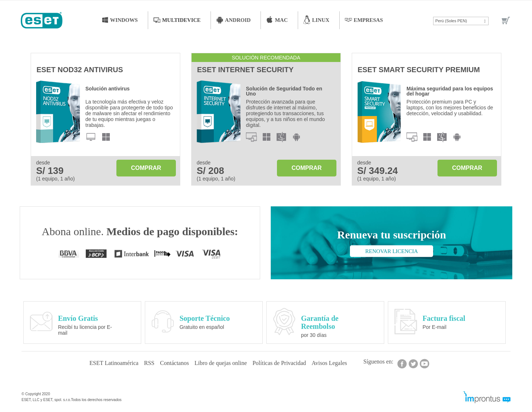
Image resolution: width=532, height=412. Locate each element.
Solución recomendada (266, 57)
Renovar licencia (392, 250)
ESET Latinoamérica (105, 361)
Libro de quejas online (222, 361)
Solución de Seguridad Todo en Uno (284, 90)
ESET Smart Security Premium (419, 69)
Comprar (146, 167)
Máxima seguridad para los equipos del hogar (450, 90)
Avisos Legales (338, 361)
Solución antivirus (107, 88)
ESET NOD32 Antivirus (80, 69)
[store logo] (39, 21)
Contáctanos (172, 361)
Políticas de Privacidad (284, 361)
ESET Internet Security (245, 69)
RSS (144, 361)
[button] (461, 21)
